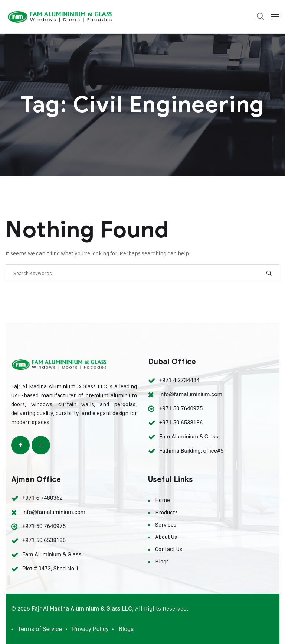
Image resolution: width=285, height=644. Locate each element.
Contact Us (169, 549)
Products (166, 512)
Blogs (162, 561)
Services (166, 525)
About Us (166, 537)
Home (163, 500)
